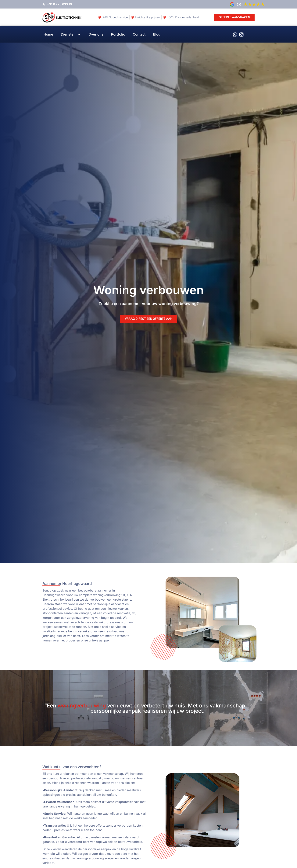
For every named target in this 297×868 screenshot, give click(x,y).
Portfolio (118, 34)
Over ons (96, 34)
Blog (157, 34)
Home (48, 34)
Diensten (71, 34)
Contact (139, 34)
